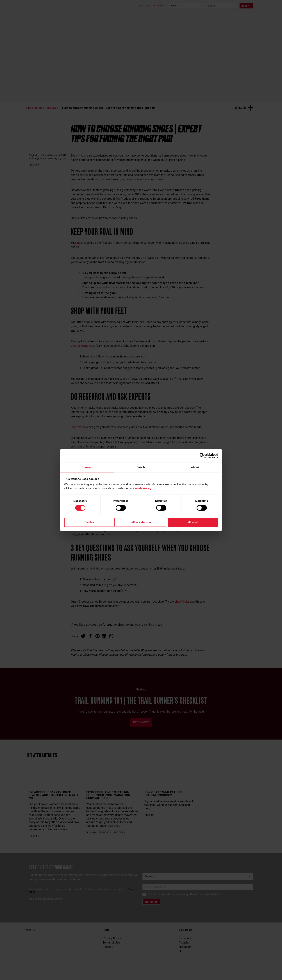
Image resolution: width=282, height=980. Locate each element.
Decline (89, 522)
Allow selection (141, 522)
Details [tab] (141, 467)
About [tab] (195, 467)
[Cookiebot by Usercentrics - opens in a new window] (202, 456)
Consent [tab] (87, 467)
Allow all (193, 522)
